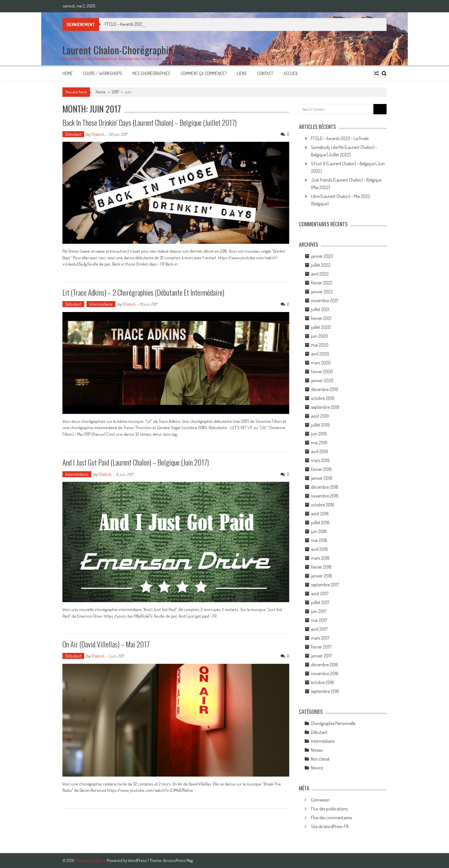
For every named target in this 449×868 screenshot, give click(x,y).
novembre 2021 (325, 301)
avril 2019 (319, 451)
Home (68, 73)
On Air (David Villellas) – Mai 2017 (106, 644)
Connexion (320, 800)
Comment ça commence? (204, 73)
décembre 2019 (325, 389)
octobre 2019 (323, 398)
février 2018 (321, 567)
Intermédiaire (101, 304)
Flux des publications (329, 809)
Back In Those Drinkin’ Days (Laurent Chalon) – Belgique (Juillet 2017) (149, 122)
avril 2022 (320, 274)
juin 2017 (319, 611)
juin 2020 (319, 336)
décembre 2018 (325, 487)
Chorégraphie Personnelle (333, 723)
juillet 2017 (320, 602)
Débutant (73, 134)
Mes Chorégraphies (151, 73)
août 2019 (320, 416)
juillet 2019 (320, 425)
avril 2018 (319, 549)
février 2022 (322, 283)
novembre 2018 (325, 496)
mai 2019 (319, 443)
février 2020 (322, 372)
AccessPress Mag (178, 860)
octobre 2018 (323, 505)
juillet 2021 (320, 309)
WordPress (138, 860)
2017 (115, 92)
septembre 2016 (325, 691)
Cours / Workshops (103, 73)
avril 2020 (320, 354)
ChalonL (98, 134)
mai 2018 (319, 540)
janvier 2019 (322, 478)
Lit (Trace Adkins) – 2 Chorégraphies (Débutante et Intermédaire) (143, 292)
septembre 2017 (325, 585)
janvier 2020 (322, 380)
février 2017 (321, 647)
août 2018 (320, 514)
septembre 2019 (325, 407)
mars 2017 (320, 638)
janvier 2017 (321, 656)
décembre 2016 (325, 665)
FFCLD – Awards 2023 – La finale (340, 138)
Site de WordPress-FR (330, 826)
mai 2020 (320, 345)
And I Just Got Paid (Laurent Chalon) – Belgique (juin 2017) (136, 462)
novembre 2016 (325, 673)
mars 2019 (320, 460)
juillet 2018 (320, 523)
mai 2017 (319, 620)
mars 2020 (321, 363)
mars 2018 (320, 558)
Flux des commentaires (331, 818)
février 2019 (321, 469)
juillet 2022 (321, 265)
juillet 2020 (321, 327)
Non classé (320, 759)
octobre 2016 (323, 682)
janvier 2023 (322, 256)
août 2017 (320, 594)
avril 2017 (319, 629)
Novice (317, 768)
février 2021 (321, 318)
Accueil (291, 73)
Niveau (317, 750)
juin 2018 (319, 531)
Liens (242, 73)
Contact (265, 73)
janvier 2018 (322, 576)
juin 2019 (319, 434)
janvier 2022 (322, 292)
